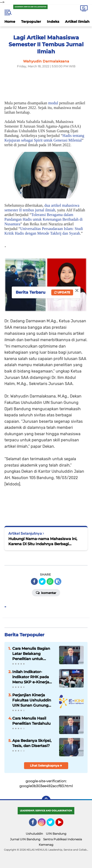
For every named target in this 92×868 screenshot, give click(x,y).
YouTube (63, 824)
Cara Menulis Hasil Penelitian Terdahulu (31, 721)
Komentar (46, 592)
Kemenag (46, 845)
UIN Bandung (56, 834)
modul (53, 103)
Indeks (53, 22)
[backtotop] (46, 800)
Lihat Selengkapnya (46, 766)
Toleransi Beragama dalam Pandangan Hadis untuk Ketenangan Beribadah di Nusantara (44, 219)
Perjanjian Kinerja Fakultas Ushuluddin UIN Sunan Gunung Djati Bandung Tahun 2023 (32, 700)
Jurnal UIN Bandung (25, 839)
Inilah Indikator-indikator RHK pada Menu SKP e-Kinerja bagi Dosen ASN (31, 677)
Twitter (53, 824)
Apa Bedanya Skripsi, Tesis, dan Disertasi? (32, 743)
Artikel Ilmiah (77, 22)
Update (62, 292)
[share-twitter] (42, 581)
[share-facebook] (34, 581)
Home (10, 22)
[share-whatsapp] (50, 581)
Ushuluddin (34, 834)
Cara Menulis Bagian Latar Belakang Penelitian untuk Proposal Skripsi (31, 654)
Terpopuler (31, 22)
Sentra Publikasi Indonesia (63, 839)
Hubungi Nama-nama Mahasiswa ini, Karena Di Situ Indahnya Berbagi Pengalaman (43, 541)
